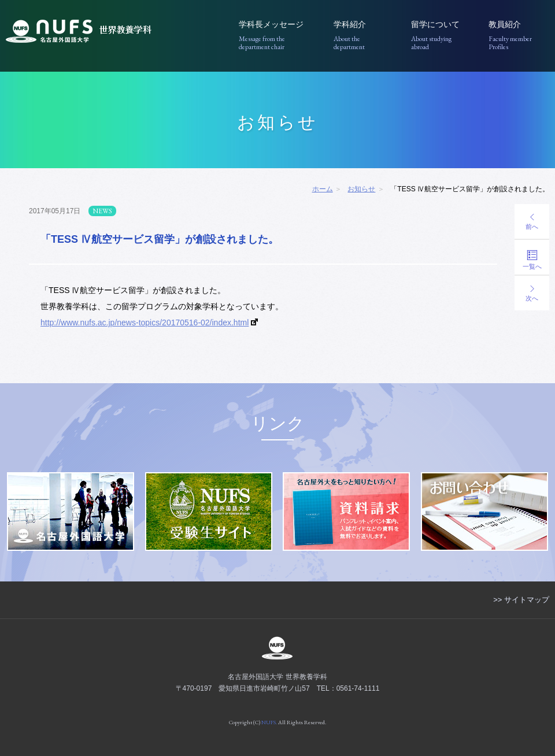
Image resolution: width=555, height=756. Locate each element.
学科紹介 (364, 36)
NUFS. (269, 722)
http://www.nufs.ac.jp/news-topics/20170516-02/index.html (145, 323)
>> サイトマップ (521, 600)
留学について (441, 36)
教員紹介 (519, 36)
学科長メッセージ (278, 36)
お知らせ (361, 189)
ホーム (323, 189)
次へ (532, 294)
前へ (532, 222)
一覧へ (532, 260)
